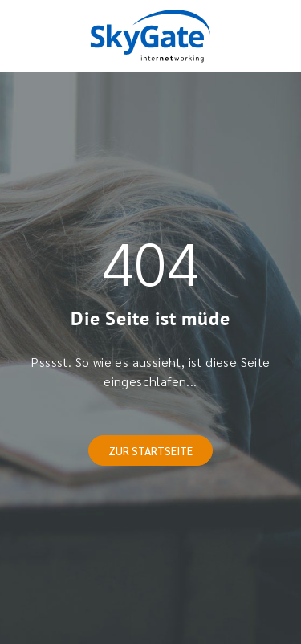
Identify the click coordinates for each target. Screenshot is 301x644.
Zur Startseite (150, 450)
